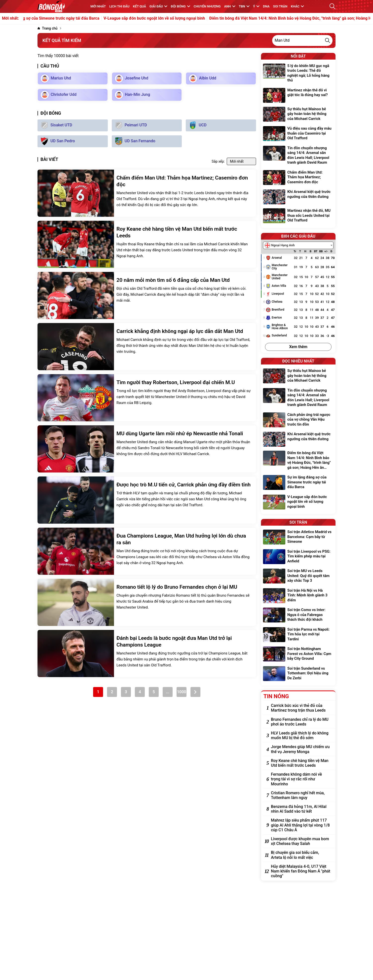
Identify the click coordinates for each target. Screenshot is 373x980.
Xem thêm (298, 347)
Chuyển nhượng (207, 6)
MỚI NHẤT (98, 6)
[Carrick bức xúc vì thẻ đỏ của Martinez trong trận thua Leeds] (301, 708)
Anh (230, 6)
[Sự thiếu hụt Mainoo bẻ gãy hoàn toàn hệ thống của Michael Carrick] (298, 115)
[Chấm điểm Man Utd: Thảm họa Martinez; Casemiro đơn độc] (147, 193)
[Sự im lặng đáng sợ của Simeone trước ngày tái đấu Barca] (298, 483)
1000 (182, 692)
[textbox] (281, 245)
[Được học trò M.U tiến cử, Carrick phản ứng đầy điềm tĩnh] (147, 500)
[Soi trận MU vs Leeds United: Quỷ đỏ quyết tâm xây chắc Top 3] (298, 576)
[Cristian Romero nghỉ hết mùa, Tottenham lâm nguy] (301, 795)
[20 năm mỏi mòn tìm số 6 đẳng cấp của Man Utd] (147, 295)
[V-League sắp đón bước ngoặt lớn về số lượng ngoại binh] (298, 502)
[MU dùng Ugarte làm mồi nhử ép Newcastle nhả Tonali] (147, 449)
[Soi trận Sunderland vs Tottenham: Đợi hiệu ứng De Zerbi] (298, 674)
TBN (244, 6)
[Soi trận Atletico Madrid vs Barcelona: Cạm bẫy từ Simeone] (298, 537)
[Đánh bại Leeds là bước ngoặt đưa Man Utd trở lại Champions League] (147, 653)
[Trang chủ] (47, 28)
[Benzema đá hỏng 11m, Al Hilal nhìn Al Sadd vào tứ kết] (301, 809)
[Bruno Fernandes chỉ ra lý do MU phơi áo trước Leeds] (301, 722)
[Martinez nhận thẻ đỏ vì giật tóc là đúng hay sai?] (298, 95)
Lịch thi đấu (119, 6)
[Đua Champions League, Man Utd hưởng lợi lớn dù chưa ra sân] (147, 551)
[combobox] (298, 245)
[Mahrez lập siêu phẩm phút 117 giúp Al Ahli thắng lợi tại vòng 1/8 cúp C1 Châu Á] (301, 825)
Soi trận (280, 6)
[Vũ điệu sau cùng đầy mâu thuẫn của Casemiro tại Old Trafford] (298, 134)
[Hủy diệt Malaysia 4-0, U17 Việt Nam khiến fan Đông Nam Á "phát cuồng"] (301, 871)
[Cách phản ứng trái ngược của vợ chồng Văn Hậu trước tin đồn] (298, 420)
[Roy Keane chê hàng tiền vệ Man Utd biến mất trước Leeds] (147, 244)
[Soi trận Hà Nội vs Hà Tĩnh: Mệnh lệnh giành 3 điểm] (298, 596)
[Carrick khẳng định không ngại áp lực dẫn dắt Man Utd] (147, 347)
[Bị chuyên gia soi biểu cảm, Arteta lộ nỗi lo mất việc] (301, 855)
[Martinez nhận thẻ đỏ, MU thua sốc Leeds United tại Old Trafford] (298, 216)
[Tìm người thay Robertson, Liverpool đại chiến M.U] (147, 398)
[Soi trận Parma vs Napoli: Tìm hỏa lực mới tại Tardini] (298, 635)
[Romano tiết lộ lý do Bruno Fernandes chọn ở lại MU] (147, 602)
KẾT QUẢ (139, 6)
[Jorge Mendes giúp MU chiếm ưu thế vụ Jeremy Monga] (301, 749)
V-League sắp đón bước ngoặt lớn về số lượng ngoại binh (179, 18)
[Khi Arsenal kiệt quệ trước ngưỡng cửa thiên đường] (298, 197)
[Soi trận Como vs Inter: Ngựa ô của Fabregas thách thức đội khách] (298, 615)
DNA (266, 6)
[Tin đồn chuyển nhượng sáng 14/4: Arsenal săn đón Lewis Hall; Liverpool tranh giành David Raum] (298, 156)
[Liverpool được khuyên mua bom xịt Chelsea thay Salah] (301, 841)
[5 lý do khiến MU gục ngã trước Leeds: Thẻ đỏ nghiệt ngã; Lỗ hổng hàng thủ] (298, 74)
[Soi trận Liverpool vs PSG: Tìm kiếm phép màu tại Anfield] (298, 557)
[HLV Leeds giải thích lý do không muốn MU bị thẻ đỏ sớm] (301, 735)
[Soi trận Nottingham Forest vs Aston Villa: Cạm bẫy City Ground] (298, 654)
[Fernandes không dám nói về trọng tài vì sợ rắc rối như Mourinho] (301, 779)
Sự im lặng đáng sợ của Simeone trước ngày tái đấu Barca (73, 18)
